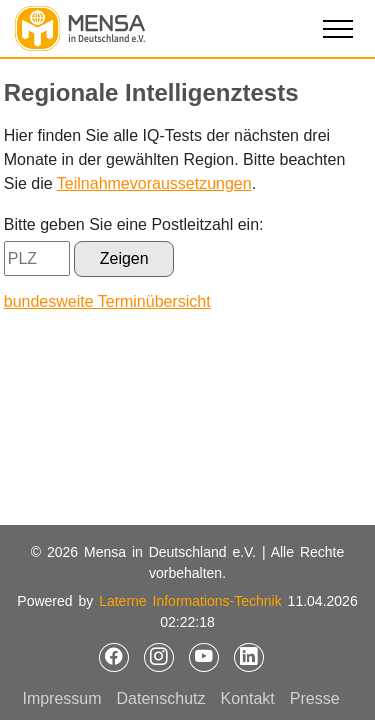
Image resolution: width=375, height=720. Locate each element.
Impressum (61, 698)
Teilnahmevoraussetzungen (154, 183)
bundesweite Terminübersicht (107, 301)
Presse (315, 698)
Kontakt (248, 698)
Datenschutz (161, 698)
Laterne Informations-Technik (190, 601)
